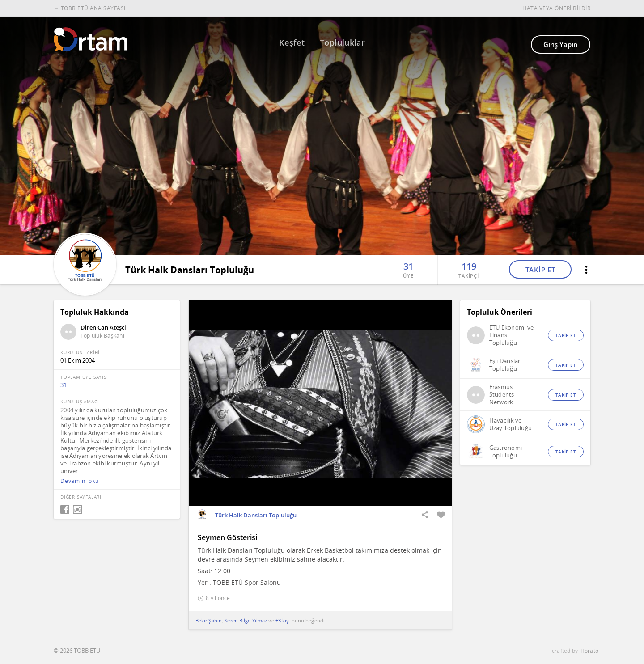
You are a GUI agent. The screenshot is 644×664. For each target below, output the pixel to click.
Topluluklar (342, 42)
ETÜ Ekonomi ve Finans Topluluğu (512, 335)
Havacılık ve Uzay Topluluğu (511, 424)
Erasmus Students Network (502, 395)
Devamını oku (80, 481)
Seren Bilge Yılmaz (246, 620)
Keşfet (292, 42)
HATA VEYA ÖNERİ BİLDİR (556, 8)
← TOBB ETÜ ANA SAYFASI (90, 8)
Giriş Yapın (561, 44)
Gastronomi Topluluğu (506, 452)
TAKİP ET (540, 270)
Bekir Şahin (209, 620)
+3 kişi (283, 620)
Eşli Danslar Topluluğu (505, 365)
